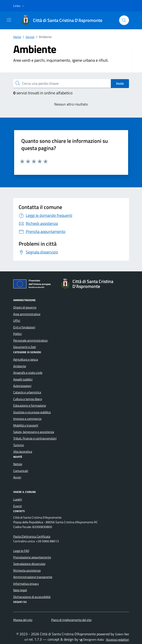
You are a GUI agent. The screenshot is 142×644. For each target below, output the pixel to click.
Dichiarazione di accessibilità (32, 597)
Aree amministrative (27, 314)
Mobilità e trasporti (26, 425)
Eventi (17, 506)
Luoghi (18, 499)
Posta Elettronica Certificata (32, 536)
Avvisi (17, 477)
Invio (120, 83)
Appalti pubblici (23, 379)
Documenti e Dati (25, 347)
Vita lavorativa (23, 452)
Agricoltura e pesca (26, 359)
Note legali (20, 590)
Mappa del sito (23, 620)
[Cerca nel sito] (124, 20)
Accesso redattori (118, 640)
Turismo (19, 445)
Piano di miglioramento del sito (71, 620)
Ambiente (20, 366)
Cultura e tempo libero (28, 399)
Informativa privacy (26, 584)
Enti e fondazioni (24, 327)
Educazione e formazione (30, 405)
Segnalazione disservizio (29, 564)
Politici (17, 334)
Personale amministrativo (30, 340)
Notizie (18, 464)
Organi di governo (25, 307)
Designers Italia (91, 640)
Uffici (17, 321)
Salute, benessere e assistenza (34, 432)
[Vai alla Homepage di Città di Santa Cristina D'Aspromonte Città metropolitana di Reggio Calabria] (64, 20)
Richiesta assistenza (27, 570)
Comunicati (21, 471)
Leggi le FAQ (21, 551)
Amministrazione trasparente (33, 577)
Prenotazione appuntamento (32, 557)
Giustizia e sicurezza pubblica (32, 412)
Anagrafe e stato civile (28, 373)
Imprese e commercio (27, 419)
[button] (19, 6)
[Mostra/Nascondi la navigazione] (9, 20)
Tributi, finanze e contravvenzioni (35, 438)
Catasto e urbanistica (27, 392)
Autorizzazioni (22, 386)
